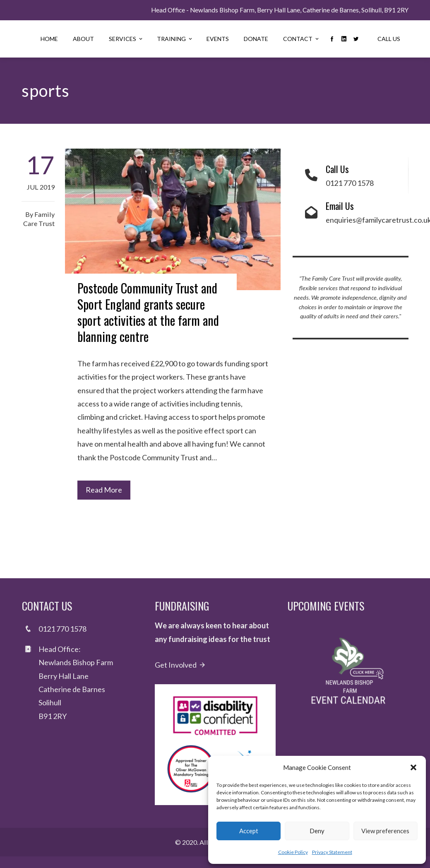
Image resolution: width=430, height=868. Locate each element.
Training (175, 39)
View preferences (385, 831)
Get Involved (180, 665)
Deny (317, 831)
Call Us (389, 39)
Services (126, 39)
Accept (249, 831)
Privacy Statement (332, 852)
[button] (413, 767)
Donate (256, 39)
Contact (301, 39)
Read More (104, 490)
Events (218, 39)
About (83, 39)
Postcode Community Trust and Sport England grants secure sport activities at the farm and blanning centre (148, 312)
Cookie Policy (293, 852)
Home (49, 39)
